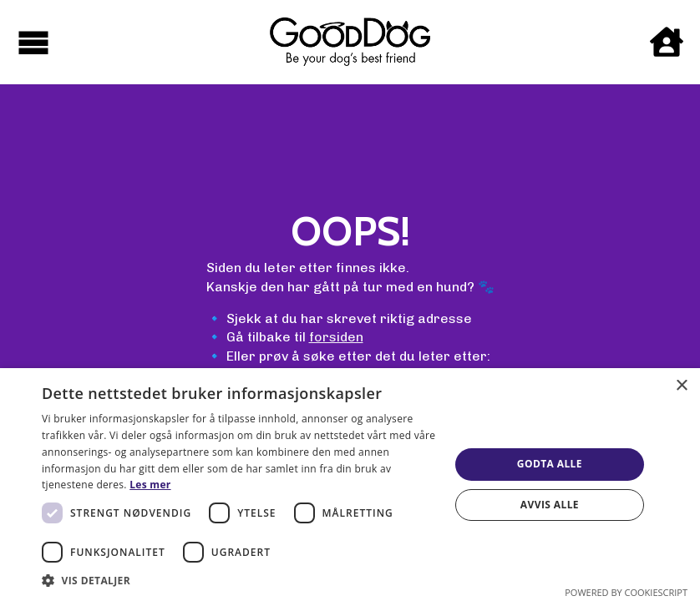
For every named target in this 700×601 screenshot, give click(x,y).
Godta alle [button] (550, 464)
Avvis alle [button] (550, 505)
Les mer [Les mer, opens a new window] (150, 485)
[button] (239, 580)
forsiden (336, 337)
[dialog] (350, 485)
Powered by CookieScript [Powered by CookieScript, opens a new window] (626, 592)
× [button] (681, 386)
